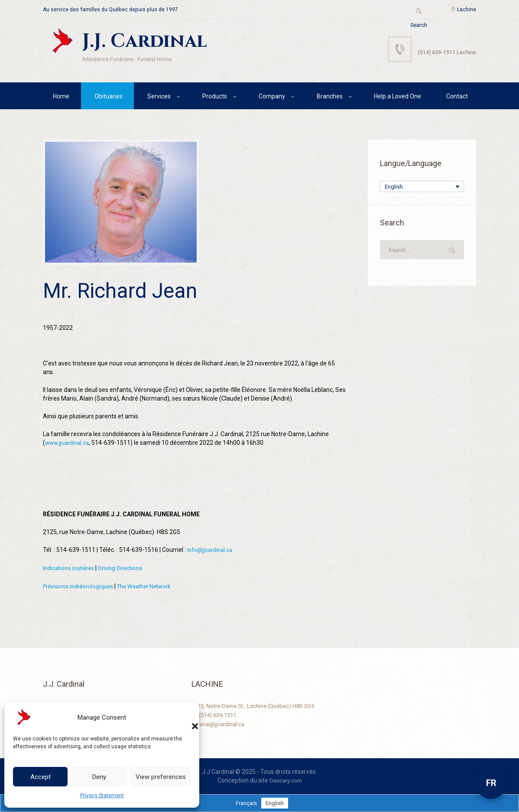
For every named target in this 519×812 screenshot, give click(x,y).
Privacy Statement (102, 796)
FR (491, 783)
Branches (330, 98)
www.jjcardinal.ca (69, 444)
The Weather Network (153, 587)
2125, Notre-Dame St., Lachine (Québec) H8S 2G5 (259, 706)
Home (61, 98)
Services (159, 98)
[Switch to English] (275, 803)
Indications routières (71, 569)
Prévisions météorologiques (81, 587)
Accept (41, 777)
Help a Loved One (397, 98)
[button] (186, 717)
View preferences (161, 777)
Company (272, 98)
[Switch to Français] (245, 803)
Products (215, 98)
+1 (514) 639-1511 (217, 714)
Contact (457, 98)
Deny (99, 777)
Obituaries (109, 98)
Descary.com (286, 780)
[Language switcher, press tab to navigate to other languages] (422, 188)
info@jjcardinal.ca (211, 551)
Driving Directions (126, 569)
